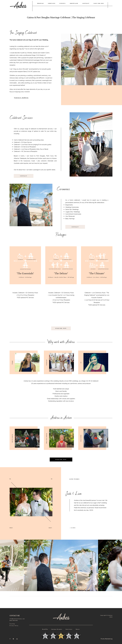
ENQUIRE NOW (61, 328)
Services (69, 629)
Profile (45, 629)
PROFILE (41, 3)
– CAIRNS (73, 528)
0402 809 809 (99, 3)
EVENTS (63, 3)
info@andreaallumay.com (17, 619)
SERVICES (52, 3)
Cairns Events (57, 629)
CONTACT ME (15, 616)
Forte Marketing (107, 639)
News (78, 629)
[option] (24, 362)
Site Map (12, 624)
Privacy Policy (14, 626)
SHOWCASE (74, 3)
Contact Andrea (21, 98)
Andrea (18, 6)
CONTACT (86, 3)
